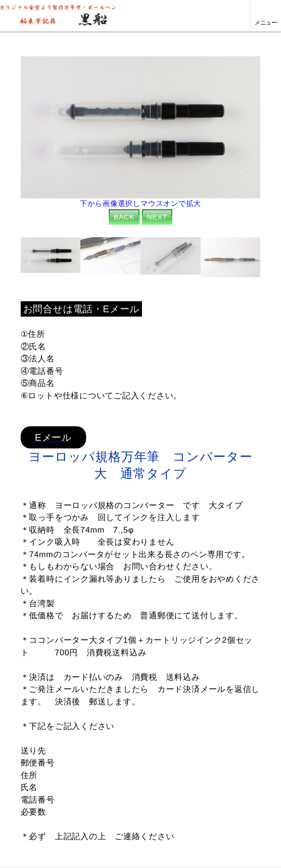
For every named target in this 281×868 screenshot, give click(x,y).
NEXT (157, 217)
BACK (124, 217)
